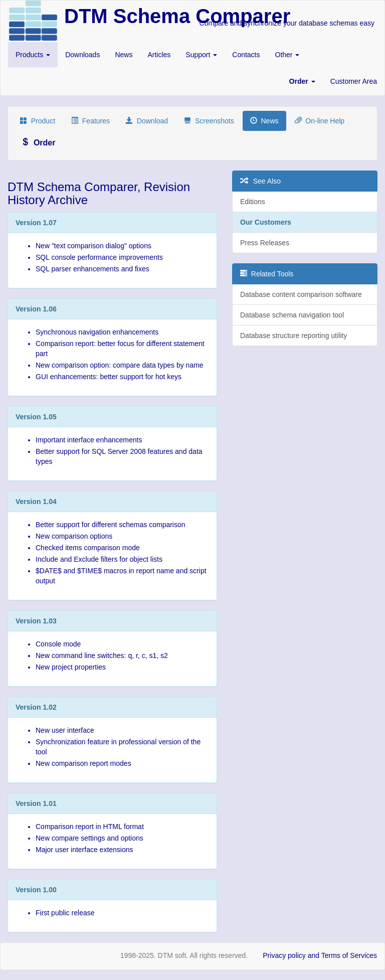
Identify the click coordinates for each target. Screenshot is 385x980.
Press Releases (265, 243)
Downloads (82, 55)
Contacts (246, 55)
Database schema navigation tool (292, 315)
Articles (159, 55)
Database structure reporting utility (294, 336)
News (124, 55)
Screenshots (209, 121)
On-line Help (320, 121)
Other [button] (287, 55)
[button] (302, 81)
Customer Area (354, 81)
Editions (253, 202)
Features (90, 121)
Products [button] (33, 55)
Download (147, 121)
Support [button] (201, 55)
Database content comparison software (301, 294)
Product (38, 121)
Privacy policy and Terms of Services (320, 955)
